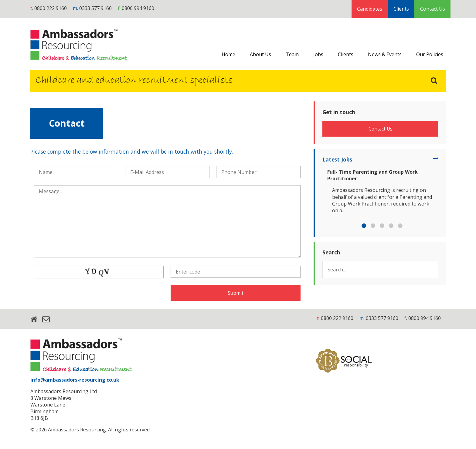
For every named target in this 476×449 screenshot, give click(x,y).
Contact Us (433, 9)
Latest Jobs (339, 163)
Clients (401, 9)
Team (292, 54)
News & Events (385, 54)
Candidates (370, 9)
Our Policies (430, 54)
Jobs (318, 54)
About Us (260, 54)
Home (228, 54)
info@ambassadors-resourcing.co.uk (75, 381)
